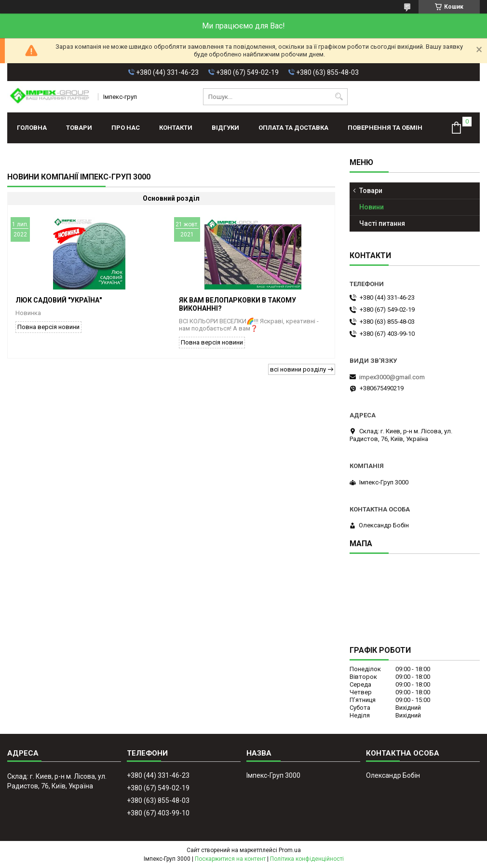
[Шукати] (339, 97)
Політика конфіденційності (307, 859)
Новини (372, 207)
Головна (32, 128)
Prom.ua (290, 850)
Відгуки (225, 128)
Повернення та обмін (385, 128)
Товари (79, 128)
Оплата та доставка (293, 128)
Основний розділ (171, 198)
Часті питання (382, 223)
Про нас (126, 128)
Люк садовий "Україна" (59, 300)
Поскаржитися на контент (230, 859)
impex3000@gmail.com (392, 377)
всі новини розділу (298, 369)
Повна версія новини (48, 327)
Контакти (176, 128)
